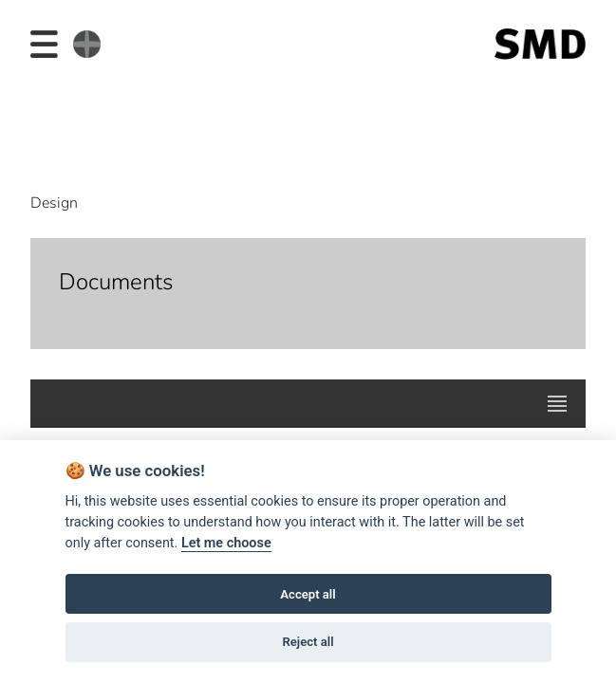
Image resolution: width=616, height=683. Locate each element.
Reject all (308, 642)
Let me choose (226, 543)
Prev (56, 113)
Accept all (308, 594)
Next (559, 113)
